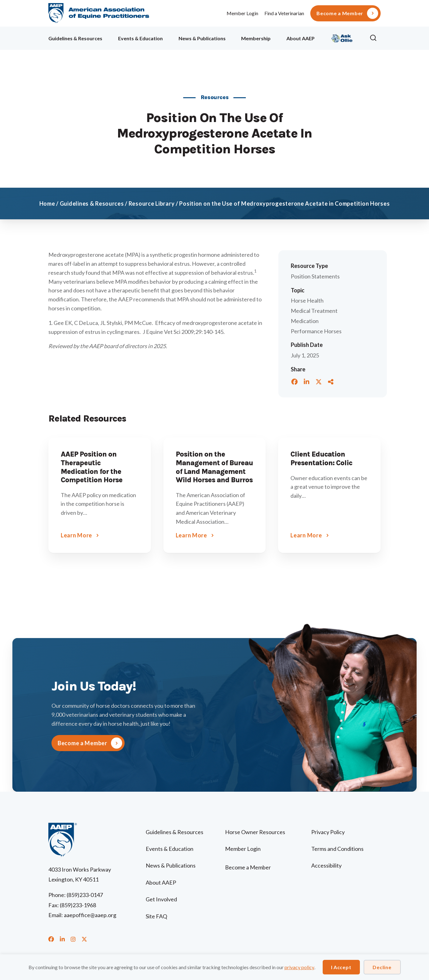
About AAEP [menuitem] (301, 38)
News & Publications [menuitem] (202, 38)
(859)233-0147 (85, 895)
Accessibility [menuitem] (326, 865)
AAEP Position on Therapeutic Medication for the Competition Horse (92, 467)
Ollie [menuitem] (342, 37)
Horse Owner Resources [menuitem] (255, 832)
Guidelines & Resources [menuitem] (75, 38)
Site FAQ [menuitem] (156, 916)
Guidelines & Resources (92, 203)
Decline (382, 967)
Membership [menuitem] (256, 38)
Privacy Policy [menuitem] (328, 832)
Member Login (242, 13)
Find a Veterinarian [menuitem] (284, 13)
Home (47, 203)
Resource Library (152, 203)
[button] (375, 38)
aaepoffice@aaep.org (90, 915)
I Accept (341, 967)
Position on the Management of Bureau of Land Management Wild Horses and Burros (214, 467)
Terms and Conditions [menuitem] (337, 849)
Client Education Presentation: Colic (321, 459)
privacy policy (299, 967)
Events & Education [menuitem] (140, 38)
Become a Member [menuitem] (340, 13)
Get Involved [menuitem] (161, 899)
